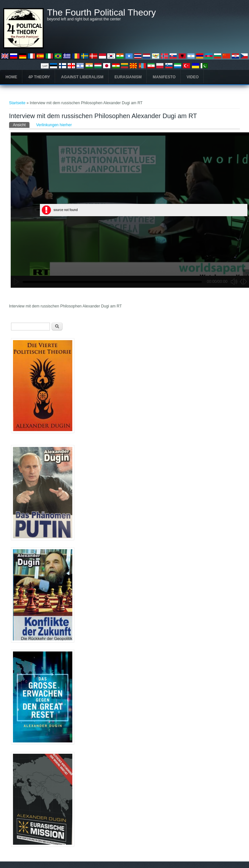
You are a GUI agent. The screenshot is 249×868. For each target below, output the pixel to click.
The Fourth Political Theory (101, 13)
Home (11, 77)
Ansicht (21, 125)
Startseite (17, 103)
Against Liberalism (82, 77)
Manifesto (164, 77)
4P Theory (39, 77)
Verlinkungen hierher (54, 125)
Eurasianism (128, 77)
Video (193, 77)
